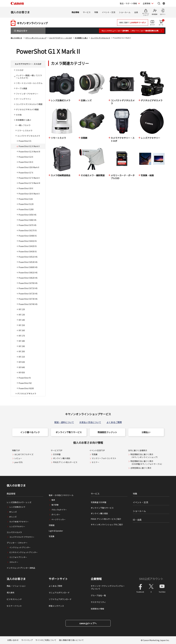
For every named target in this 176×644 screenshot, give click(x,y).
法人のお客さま (16, 579)
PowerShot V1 (25, 141)
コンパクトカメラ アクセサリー (22, 537)
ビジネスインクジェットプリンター (23, 552)
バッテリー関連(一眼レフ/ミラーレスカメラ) (29, 77)
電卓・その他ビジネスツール (61, 495)
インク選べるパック (30, 432)
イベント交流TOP (97, 450)
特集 (96, 12)
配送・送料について (64, 422)
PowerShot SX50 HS (27, 215)
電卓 (53, 500)
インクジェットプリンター (20, 547)
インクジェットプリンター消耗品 (21, 568)
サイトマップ (27, 640)
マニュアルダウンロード (59, 593)
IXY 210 (22, 357)
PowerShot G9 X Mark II (29, 194)
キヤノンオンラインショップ (36, 38)
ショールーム (125, 12)
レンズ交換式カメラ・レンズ (19, 502)
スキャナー (14, 562)
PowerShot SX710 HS (28, 288)
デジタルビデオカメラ (27, 393)
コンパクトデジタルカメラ (100, 38)
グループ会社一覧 (98, 595)
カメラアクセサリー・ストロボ (61, 38)
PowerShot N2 (25, 383)
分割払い (146, 432)
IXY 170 (22, 336)
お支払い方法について (90, 422)
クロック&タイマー (59, 510)
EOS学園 (57, 454)
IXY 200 (22, 351)
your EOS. (19, 462)
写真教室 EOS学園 (99, 502)
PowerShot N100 (26, 388)
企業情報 (96, 579)
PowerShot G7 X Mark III (29, 183)
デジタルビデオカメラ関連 (27, 109)
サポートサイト (58, 579)
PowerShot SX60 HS (27, 220)
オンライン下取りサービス (69, 432)
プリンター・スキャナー (17, 543)
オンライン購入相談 (62, 458)
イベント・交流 (109, 12)
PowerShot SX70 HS (27, 225)
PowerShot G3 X (26, 157)
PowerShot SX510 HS (28, 257)
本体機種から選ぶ (81, 38)
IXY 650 (22, 372)
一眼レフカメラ (24, 125)
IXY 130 (22, 315)
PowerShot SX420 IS (28, 246)
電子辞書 (55, 505)
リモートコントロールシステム (29, 83)
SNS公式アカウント (151, 579)
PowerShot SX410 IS (28, 241)
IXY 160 (22, 330)
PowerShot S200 (26, 209)
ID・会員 (137, 520)
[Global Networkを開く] (164, 3)
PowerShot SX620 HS (28, 278)
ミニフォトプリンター (18, 557)
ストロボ (20, 70)
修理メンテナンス (56, 606)
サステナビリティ (98, 602)
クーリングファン (23, 99)
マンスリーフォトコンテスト (104, 458)
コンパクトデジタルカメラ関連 (29, 104)
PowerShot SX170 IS (28, 230)
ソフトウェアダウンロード (60, 599)
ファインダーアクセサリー (27, 94)
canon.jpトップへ (88, 623)
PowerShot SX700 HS (28, 283)
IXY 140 (22, 320)
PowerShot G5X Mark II (29, 167)
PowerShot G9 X (26, 188)
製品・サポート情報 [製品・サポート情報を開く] (128, 3)
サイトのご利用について (46, 640)
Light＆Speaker (56, 531)
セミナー (96, 462)
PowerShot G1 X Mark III (29, 152)
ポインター (56, 515)
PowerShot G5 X (26, 162)
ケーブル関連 (22, 88)
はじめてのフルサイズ (24, 454)
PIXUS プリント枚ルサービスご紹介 (106, 519)
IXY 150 (22, 325)
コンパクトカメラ (14, 532)
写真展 (95, 454)
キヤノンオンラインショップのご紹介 (107, 525)
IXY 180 (22, 341)
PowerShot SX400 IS (28, 236)
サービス (87, 12)
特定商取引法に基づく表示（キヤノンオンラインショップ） (145, 456)
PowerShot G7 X (26, 173)
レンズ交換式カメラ (17, 507)
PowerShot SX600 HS (28, 267)
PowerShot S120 (26, 204)
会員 (136, 12)
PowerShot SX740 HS (28, 304)
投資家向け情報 (97, 609)
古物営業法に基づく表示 (141, 468)
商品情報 (75, 12)
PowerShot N (25, 378)
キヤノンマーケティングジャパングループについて (108, 587)
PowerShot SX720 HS (28, 294)
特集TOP (16, 450)
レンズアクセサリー (17, 526)
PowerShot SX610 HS (28, 273)
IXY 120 (22, 309)
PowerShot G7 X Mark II (29, 178)
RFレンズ (13, 512)
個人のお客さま (20, 12)
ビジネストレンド (14, 599)
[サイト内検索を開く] (159, 3)
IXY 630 (22, 362)
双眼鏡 (52, 525)
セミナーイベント (14, 606)
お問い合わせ (13, 640)
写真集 (52, 536)
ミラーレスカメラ (25, 130)
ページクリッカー (58, 519)
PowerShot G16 (26, 199)
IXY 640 (22, 367)
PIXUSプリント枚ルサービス (65, 462)
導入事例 (10, 593)
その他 (19, 115)
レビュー (18, 458)
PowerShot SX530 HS (28, 262)
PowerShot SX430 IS (28, 251)
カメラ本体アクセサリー (19, 522)
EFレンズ (13, 517)
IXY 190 (22, 346)
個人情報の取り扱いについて (71, 640)
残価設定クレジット (107, 432)
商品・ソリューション (16, 586)
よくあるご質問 (114, 422)
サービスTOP (57, 450)
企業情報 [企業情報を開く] (147, 3)
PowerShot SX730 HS (28, 299)
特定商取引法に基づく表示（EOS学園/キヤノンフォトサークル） (147, 463)
